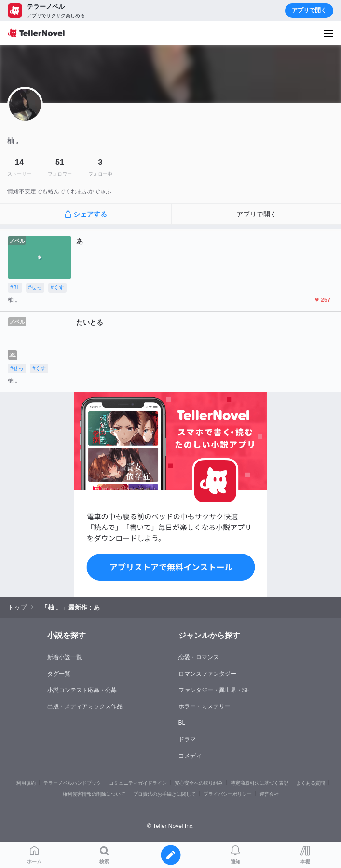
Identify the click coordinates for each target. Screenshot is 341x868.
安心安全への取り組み (199, 783)
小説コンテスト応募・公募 (82, 690)
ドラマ (187, 739)
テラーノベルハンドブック (72, 783)
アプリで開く (309, 10)
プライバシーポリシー (228, 794)
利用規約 (26, 783)
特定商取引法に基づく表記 (259, 783)
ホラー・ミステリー (205, 706)
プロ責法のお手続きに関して (164, 794)
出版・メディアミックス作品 (85, 706)
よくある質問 (311, 783)
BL (182, 723)
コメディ (190, 756)
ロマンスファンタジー (207, 674)
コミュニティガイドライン (138, 783)
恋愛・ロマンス (199, 657)
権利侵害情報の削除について (94, 794)
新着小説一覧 (65, 657)
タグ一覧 (59, 674)
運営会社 (269, 794)
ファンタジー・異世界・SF (214, 690)
